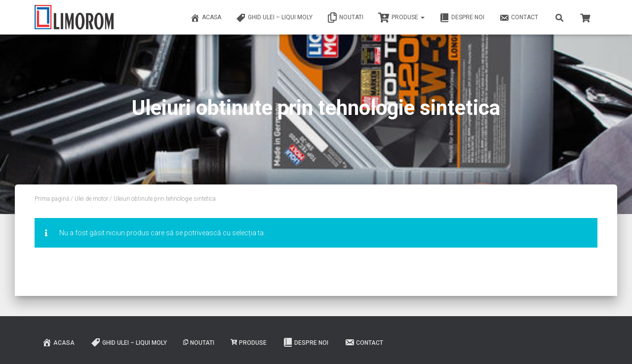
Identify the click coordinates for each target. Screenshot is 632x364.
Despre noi (462, 18)
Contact (519, 18)
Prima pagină (52, 199)
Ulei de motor (91, 199)
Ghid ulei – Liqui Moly (274, 18)
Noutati (345, 18)
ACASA (206, 18)
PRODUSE (401, 18)
